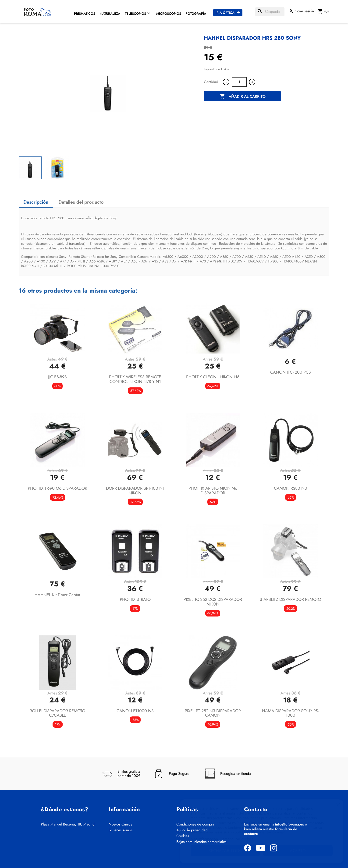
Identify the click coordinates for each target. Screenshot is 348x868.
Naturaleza (110, 14)
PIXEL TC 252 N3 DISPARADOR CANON (213, 713)
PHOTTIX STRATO (135, 599)
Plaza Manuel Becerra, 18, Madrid (68, 824)
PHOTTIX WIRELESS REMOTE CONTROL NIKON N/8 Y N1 (135, 379)
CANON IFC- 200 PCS (291, 372)
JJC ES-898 (57, 377)
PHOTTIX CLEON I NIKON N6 (213, 377)
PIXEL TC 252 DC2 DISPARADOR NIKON (213, 602)
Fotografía (196, 14)
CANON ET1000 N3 (135, 711)
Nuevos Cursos (120, 824)
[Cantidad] (239, 82)
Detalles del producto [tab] (81, 202)
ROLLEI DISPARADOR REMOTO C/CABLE (57, 713)
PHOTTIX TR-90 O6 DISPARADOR (57, 488)
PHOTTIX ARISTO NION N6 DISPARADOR (213, 491)
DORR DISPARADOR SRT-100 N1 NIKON (135, 491)
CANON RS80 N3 (290, 488)
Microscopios (169, 14)
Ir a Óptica (225, 13)
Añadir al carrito (243, 96)
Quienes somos (121, 830)
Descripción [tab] (36, 202)
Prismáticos (85, 14)
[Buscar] (270, 12)
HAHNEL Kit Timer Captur (57, 595)
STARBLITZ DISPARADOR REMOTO (290, 599)
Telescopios (135, 14)
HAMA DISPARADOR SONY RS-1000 (291, 713)
